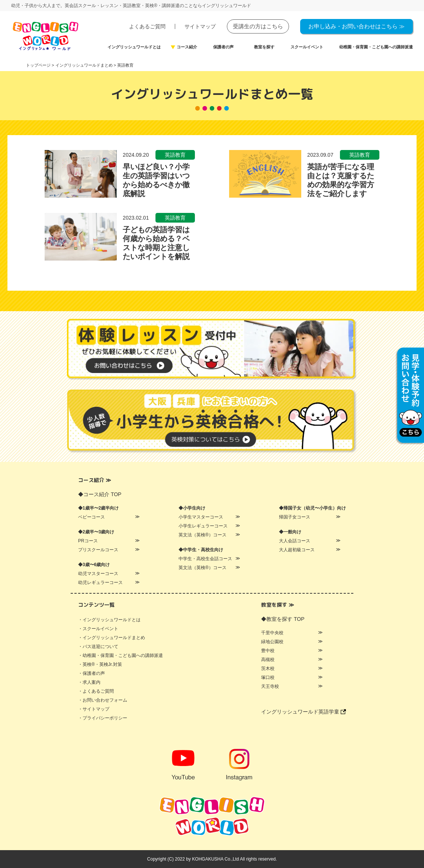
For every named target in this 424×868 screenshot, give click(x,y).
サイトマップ (200, 26)
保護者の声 (223, 47)
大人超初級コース (297, 550)
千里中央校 (272, 633)
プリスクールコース (98, 550)
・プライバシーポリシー (103, 718)
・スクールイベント (98, 629)
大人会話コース (295, 541)
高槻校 (268, 660)
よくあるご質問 (147, 26)
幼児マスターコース (98, 574)
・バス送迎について (98, 647)
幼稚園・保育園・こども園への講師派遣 (376, 47)
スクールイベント (307, 47)
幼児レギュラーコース (100, 583)
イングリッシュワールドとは (134, 47)
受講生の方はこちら (258, 26)
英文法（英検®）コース (203, 535)
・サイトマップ (94, 709)
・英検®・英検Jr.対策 (100, 664)
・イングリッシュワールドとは (109, 620)
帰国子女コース (295, 517)
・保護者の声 (91, 673)
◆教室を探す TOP (283, 619)
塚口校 (268, 677)
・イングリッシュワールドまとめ (112, 638)
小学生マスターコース (201, 517)
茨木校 (268, 668)
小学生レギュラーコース (203, 526)
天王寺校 (270, 686)
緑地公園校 (272, 642)
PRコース (88, 541)
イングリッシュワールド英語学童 (303, 712)
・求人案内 (89, 682)
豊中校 (268, 651)
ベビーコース (91, 517)
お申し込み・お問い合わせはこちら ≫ (356, 26)
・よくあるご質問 (96, 691)
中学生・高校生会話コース (205, 559)
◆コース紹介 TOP (100, 494)
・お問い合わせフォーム (103, 700)
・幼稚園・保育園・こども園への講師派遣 (121, 655)
